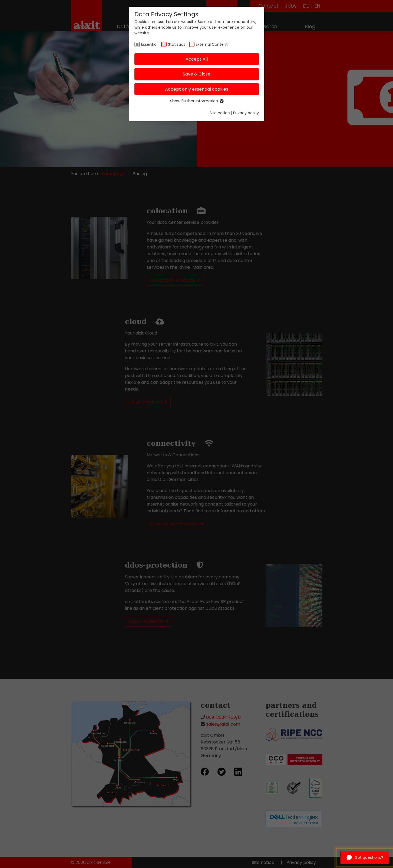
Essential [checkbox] (149, 44)
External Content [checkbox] (212, 44)
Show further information (197, 101)
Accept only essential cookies (197, 89)
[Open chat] (365, 857)
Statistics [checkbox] (177, 44)
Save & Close (197, 74)
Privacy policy (246, 113)
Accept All (197, 59)
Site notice (220, 113)
